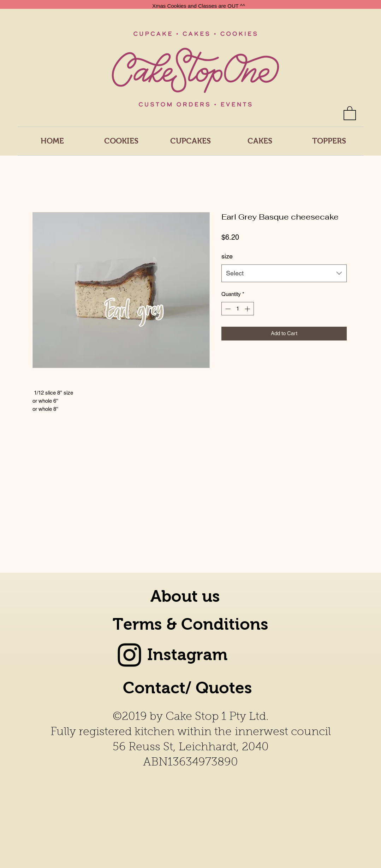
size (227, 256)
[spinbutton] (237, 309)
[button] (350, 113)
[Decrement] (227, 309)
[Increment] (248, 309)
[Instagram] (129, 655)
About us (185, 596)
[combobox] (284, 273)
